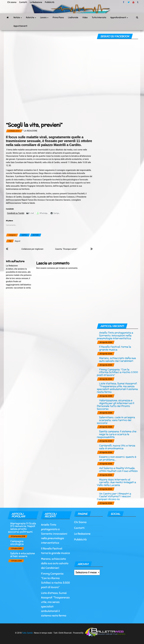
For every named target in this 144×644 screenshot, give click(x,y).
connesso (51, 268)
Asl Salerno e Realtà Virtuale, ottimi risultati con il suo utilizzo (118, 469)
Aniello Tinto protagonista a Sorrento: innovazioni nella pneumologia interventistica (115, 335)
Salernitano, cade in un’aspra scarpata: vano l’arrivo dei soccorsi (116, 420)
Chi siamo (12, 2)
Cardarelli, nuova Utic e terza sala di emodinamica (117, 447)
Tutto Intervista (99, 17)
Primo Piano (58, 17)
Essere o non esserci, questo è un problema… (118, 458)
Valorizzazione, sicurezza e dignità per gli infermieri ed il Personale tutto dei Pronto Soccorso (116, 404)
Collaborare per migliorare (32, 249)
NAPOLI (24, 235)
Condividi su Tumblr (16, 213)
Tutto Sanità (27, 633)
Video (85, 17)
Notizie (18, 17)
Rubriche (31, 17)
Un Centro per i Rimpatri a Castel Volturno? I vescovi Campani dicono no (114, 496)
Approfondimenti (119, 17)
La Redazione (36, 2)
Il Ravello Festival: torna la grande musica (115, 348)
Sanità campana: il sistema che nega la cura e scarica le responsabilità (117, 434)
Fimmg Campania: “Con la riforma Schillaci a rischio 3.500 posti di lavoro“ (117, 372)
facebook (124, 2)
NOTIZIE (36, 235)
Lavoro (44, 17)
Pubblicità (50, 2)
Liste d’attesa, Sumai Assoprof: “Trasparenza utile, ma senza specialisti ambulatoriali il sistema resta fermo (117, 388)
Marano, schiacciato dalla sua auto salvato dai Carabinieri (117, 359)
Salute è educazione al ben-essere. (23, 555)
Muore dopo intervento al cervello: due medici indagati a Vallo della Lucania (116, 482)
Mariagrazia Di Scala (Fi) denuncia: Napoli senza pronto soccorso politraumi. (22, 527)
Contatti (23, 2)
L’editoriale (73, 17)
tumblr (138, 2)
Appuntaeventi (20, 26)
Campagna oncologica (17, 542)
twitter (129, 2)
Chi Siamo (80, 522)
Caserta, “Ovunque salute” (66, 249)
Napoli (18, 241)
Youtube (133, 2)
